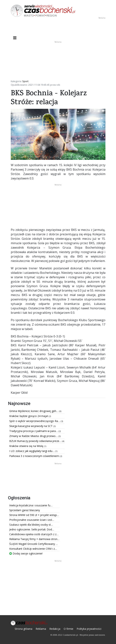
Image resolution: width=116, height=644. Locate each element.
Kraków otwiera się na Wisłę (27, 446)
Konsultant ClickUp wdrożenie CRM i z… (33, 549)
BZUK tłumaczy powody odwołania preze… (36, 441)
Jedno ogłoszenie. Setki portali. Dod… (32, 529)
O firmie (68, 629)
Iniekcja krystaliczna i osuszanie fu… (31, 505)
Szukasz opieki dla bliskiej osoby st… (31, 525)
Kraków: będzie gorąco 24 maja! (29, 416)
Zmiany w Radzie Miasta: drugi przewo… (34, 436)
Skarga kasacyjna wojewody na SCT (31, 426)
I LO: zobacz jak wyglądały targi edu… (32, 451)
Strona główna (23, 629)
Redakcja (55, 629)
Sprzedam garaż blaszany (25, 510)
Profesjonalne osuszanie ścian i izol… (32, 520)
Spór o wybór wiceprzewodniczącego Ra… (35, 421)
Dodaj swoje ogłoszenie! (26, 553)
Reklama (41, 629)
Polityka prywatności (89, 629)
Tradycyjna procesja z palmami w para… (34, 431)
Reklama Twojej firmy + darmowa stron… (34, 539)
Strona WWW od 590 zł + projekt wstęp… (34, 515)
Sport (25, 81)
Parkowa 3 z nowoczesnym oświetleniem (35, 456)
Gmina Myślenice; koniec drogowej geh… (34, 411)
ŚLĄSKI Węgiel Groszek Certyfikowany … (34, 544)
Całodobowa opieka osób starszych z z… (34, 534)
